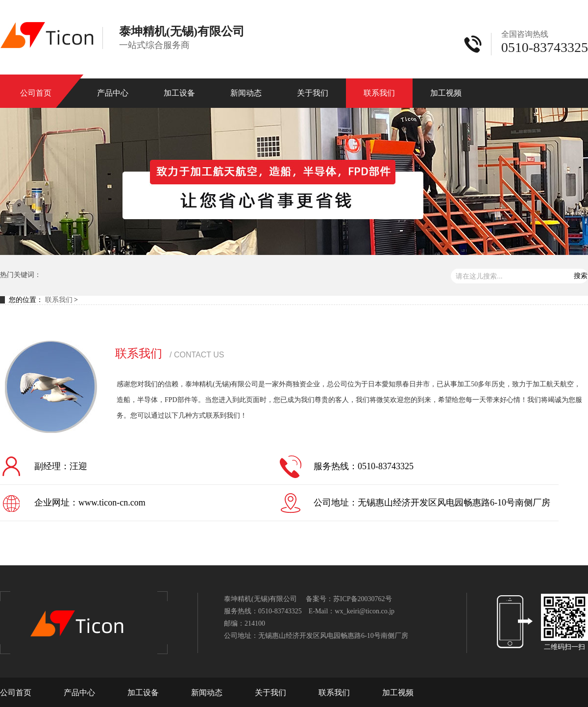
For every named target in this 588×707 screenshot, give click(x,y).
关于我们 (313, 93)
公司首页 (36, 93)
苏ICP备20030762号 (363, 599)
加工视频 (446, 93)
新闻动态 (246, 93)
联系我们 (379, 93)
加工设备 (179, 93)
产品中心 (113, 93)
